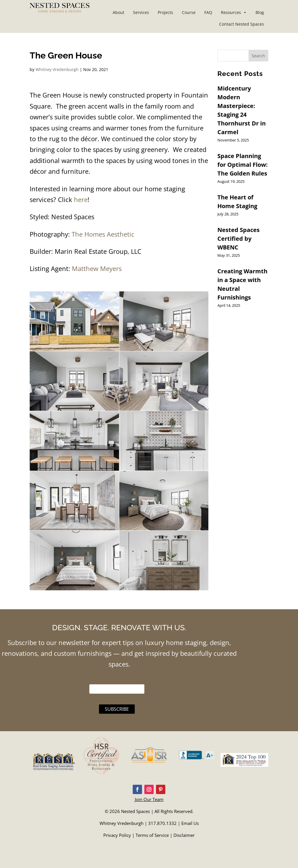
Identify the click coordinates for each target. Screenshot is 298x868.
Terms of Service (152, 835)
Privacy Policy (117, 835)
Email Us (190, 823)
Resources (234, 12)
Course (189, 12)
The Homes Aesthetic (103, 234)
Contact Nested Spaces (242, 24)
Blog (260, 12)
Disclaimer (184, 835)
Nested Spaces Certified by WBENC (238, 239)
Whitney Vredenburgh (57, 69)
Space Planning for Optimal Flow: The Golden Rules (243, 165)
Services (141, 12)
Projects (165, 12)
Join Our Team (149, 799)
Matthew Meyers (97, 268)
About (118, 12)
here (80, 199)
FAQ (208, 12)
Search (258, 56)
